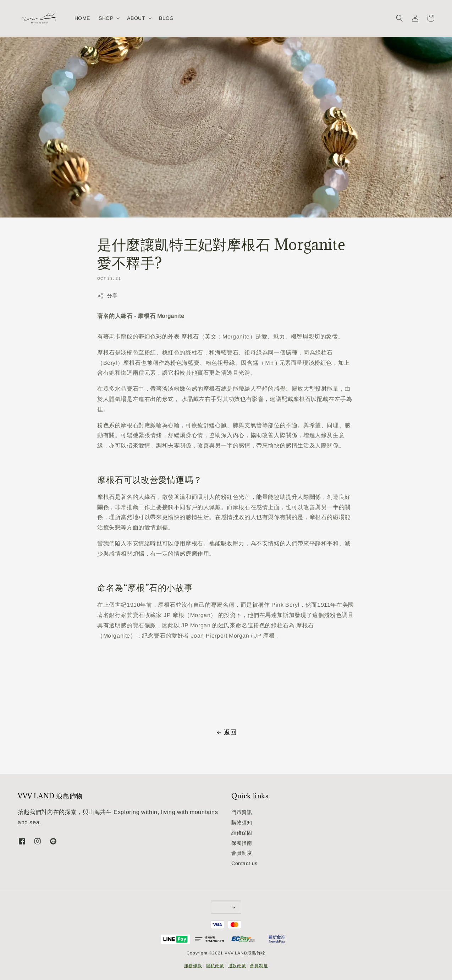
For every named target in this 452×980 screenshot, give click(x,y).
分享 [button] (107, 296)
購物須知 (242, 822)
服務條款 (193, 966)
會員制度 (242, 853)
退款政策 (237, 966)
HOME (82, 18)
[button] (399, 18)
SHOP (106, 18)
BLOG (166, 18)
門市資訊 (242, 812)
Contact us (244, 863)
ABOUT (136, 18)
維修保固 (242, 833)
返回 (226, 732)
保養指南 (242, 843)
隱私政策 (215, 966)
